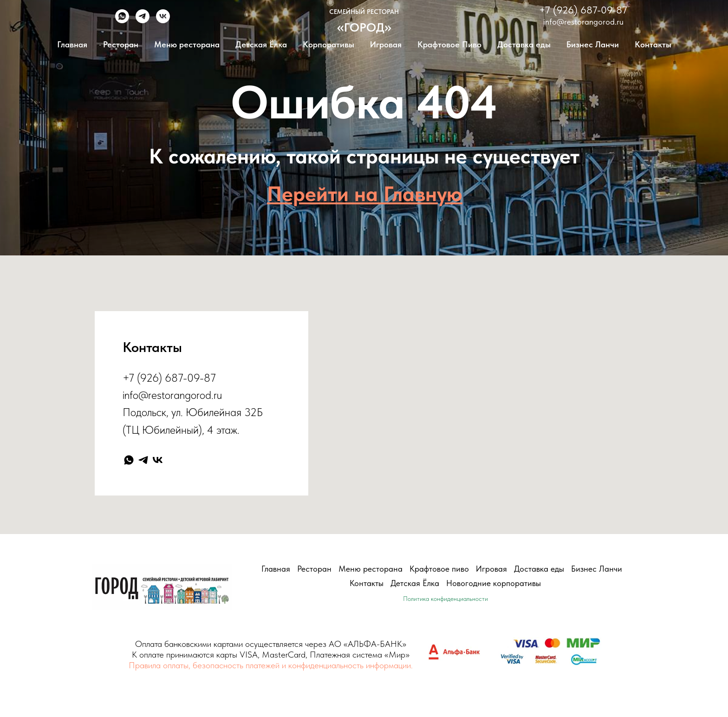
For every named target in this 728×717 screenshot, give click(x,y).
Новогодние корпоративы (494, 583)
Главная (72, 44)
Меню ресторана (187, 44)
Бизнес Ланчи (593, 44)
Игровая (386, 44)
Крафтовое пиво (439, 569)
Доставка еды (524, 44)
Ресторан (121, 44)
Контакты (653, 44)
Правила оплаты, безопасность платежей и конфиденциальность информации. (271, 665)
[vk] (163, 21)
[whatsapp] (122, 21)
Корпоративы (328, 44)
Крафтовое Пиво (449, 44)
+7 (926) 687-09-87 (583, 10)
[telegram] (143, 21)
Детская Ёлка (261, 44)
